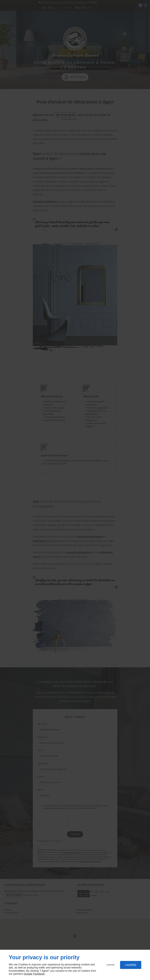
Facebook (39, 974)
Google (28, 974)
